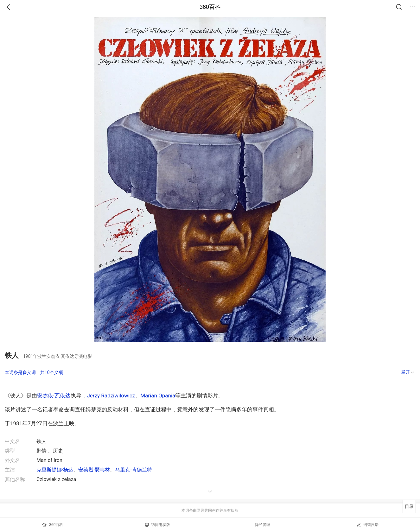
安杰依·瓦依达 (54, 396)
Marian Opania (158, 396)
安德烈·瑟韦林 (94, 470)
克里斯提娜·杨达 (55, 470)
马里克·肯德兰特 (133, 470)
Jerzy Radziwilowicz (111, 396)
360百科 (210, 7)
